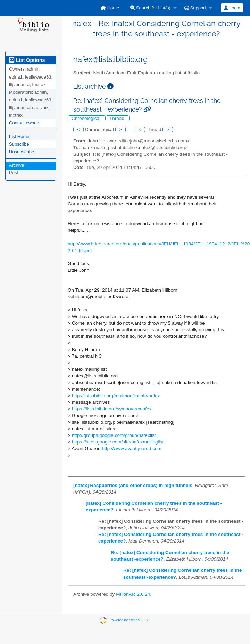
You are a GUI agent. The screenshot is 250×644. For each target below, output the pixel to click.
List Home (19, 136)
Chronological (87, 118)
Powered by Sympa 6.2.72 (130, 620)
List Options (27, 60)
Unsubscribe (22, 152)
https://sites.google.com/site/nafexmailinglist (118, 442)
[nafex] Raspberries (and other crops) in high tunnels (133, 485)
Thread (118, 118)
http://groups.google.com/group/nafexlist (114, 435)
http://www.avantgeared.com (132, 449)
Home (110, 8)
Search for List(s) (150, 8)
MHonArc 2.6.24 (133, 594)
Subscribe (19, 144)
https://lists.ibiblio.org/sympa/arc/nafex (112, 409)
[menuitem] (110, 8)
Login (232, 8)
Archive (16, 165)
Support (195, 8)
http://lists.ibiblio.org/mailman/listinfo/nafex (116, 396)
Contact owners (25, 123)
